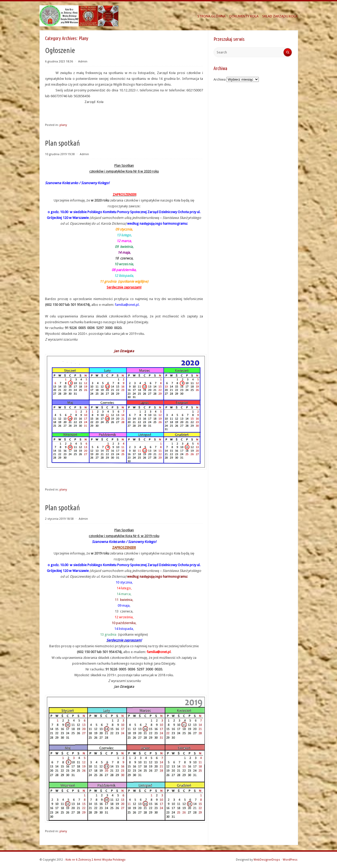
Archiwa (220, 79)
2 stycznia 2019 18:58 (59, 519)
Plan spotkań (63, 143)
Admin (83, 62)
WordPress (290, 860)
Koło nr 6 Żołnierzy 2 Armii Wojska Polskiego (96, 860)
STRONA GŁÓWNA (211, 16)
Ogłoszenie (60, 50)
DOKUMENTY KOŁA (244, 16)
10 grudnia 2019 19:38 (60, 154)
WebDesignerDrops (267, 860)
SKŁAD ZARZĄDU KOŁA (280, 16)
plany (63, 125)
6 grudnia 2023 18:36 (59, 62)
